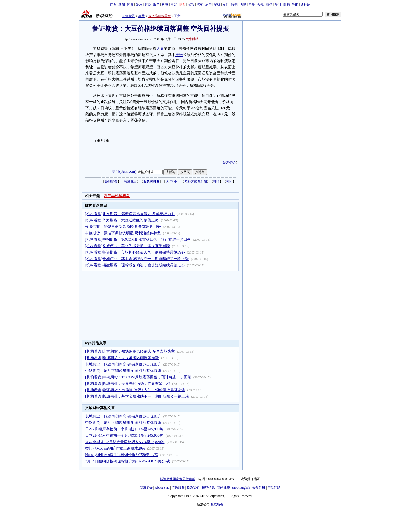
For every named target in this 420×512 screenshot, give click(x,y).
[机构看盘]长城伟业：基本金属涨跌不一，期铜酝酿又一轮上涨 (137, 259)
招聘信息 (208, 488)
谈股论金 (111, 182)
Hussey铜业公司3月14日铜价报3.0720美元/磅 (122, 455)
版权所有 (217, 504)
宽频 (191, 5)
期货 (142, 16)
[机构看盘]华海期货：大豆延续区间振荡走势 (122, 220)
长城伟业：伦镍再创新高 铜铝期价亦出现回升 (123, 227)
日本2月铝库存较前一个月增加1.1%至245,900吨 (124, 429)
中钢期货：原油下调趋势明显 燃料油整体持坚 (123, 233)
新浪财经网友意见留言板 (178, 479)
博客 (174, 5)
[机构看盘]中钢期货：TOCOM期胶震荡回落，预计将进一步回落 (138, 240)
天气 (260, 5)
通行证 (305, 5)
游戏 (217, 5)
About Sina (162, 488)
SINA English (241, 488)
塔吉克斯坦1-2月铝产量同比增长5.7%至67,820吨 (125, 442)
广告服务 (178, 488)
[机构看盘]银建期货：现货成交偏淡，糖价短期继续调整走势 (135, 265)
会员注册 (259, 488)
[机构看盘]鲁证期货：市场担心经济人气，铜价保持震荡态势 (135, 252)
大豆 (160, 49)
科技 (165, 5)
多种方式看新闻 (196, 182)
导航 (295, 5)
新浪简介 (146, 488)
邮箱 (287, 5)
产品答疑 (274, 488)
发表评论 (229, 163)
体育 (130, 5)
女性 (226, 5)
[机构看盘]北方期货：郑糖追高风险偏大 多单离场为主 (130, 214)
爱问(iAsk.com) (124, 172)
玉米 (179, 55)
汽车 (200, 5)
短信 (269, 5)
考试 (243, 5)
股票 (156, 5)
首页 (113, 5)
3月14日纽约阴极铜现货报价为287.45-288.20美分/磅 (128, 461)
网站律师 (223, 488)
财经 (148, 5)
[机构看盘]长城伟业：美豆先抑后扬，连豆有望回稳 (127, 246)
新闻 (122, 5)
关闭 (229, 182)
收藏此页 (130, 182)
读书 (234, 5)
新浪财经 (129, 16)
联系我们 (193, 488)
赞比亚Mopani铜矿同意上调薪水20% (115, 448)
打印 (216, 182)
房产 (208, 5)
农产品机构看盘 (160, 16)
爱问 (278, 5)
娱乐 (139, 5)
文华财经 (192, 39)
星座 (252, 5)
